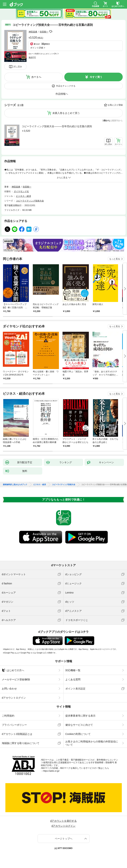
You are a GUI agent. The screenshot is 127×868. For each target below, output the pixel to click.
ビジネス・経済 (23, 196)
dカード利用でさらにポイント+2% (43, 54)
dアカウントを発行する (64, 821)
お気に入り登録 (115, 105)
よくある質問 (73, 679)
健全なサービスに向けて (79, 725)
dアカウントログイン (14, 698)
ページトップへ (64, 839)
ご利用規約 (8, 716)
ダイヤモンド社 (21, 191)
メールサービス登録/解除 (16, 679)
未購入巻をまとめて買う (66, 113)
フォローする (51, 32)
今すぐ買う (96, 77)
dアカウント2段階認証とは (17, 734)
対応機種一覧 (73, 670)
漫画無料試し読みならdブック (15, 485)
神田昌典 (33, 32)
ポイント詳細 (37, 48)
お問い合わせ (9, 689)
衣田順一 (44, 32)
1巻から (106, 121)
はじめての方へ (13, 670)
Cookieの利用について (78, 734)
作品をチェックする (66, 86)
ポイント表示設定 (75, 689)
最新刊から (117, 121)
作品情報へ (62, 94)
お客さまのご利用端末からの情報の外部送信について (92, 743)
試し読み (18, 67)
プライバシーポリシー (14, 725)
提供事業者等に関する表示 (80, 716)
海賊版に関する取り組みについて (21, 743)
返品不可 (32, 57)
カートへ (36, 77)
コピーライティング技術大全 (30, 201)
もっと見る (115, 259)
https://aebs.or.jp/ (51, 771)
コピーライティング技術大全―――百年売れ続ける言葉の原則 (57, 126)
